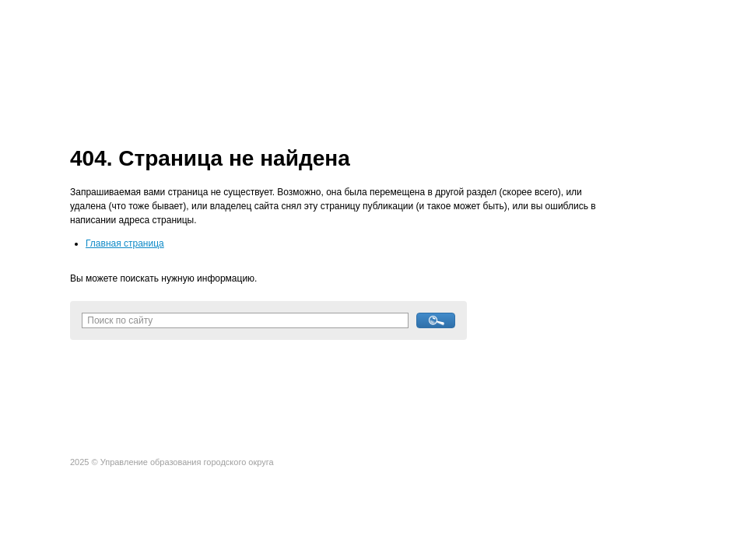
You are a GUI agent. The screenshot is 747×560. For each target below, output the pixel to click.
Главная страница (125, 243)
